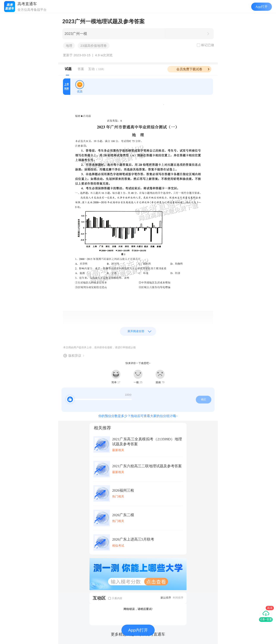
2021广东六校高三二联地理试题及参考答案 (147, 466)
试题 (68, 69)
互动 (97, 69)
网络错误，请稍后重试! (138, 609)
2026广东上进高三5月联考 (133, 539)
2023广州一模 (76, 34)
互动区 (99, 598)
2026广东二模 (123, 515)
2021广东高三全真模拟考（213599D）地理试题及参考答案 (147, 442)
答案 (81, 69)
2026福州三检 (123, 490)
